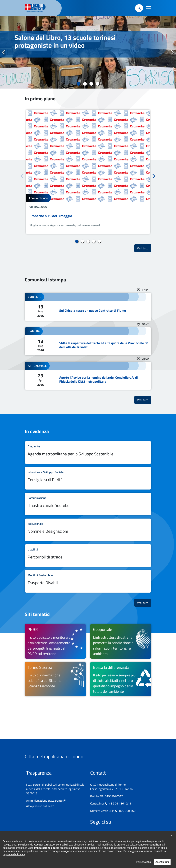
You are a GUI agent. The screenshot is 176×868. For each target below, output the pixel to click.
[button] (149, 8)
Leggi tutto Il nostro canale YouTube (88, 504)
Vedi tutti (144, 248)
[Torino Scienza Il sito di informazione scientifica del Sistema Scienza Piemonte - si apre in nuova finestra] (55, 679)
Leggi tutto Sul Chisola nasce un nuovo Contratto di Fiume (88, 307)
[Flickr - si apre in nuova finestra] (128, 834)
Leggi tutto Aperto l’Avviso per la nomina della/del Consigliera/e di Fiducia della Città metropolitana (88, 376)
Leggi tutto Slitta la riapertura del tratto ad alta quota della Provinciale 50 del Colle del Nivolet (88, 341)
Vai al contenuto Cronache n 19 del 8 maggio (88, 172)
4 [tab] (98, 84)
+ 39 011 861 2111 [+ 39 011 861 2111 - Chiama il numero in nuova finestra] (119, 803)
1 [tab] (78, 84)
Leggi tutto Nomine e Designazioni (88, 530)
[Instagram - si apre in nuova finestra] (99, 834)
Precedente (4, 52)
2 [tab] (85, 84)
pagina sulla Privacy (14, 863)
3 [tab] (91, 84)
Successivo (172, 52)
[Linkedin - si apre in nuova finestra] (105, 834)
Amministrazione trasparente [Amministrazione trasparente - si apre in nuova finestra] (44, 801)
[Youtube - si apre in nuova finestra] (122, 834)
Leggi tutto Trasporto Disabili (88, 581)
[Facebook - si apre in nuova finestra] (93, 834)
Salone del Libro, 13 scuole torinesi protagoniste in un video (65, 41)
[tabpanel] (88, 52)
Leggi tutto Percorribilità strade (88, 556)
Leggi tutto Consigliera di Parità (88, 478)
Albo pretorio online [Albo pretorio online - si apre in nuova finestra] (38, 806)
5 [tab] (99, 241)
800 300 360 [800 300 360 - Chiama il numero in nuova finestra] (125, 811)
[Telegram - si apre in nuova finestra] (110, 834)
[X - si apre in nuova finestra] (116, 834)
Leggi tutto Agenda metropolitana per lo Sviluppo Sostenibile (88, 453)
